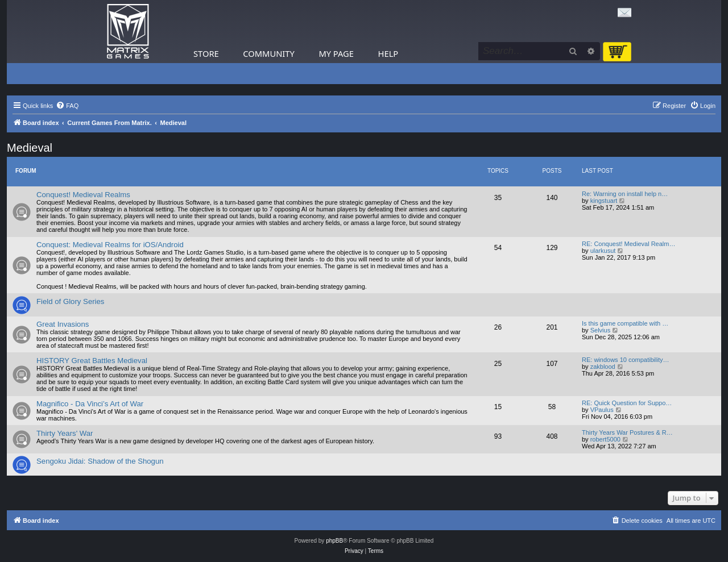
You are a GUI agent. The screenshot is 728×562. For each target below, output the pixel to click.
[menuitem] (67, 106)
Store (206, 53)
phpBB (334, 541)
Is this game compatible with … (625, 323)
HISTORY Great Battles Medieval (92, 361)
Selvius (600, 330)
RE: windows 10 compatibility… (625, 360)
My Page (336, 53)
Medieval (30, 148)
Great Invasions (63, 324)
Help (388, 53)
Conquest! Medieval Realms (83, 195)
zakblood (603, 367)
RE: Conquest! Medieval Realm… (628, 244)
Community (268, 53)
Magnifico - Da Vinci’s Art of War (90, 404)
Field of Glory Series (70, 301)
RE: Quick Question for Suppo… (627, 403)
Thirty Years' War (65, 433)
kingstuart (604, 201)
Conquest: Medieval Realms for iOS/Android (110, 245)
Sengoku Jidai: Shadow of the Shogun (100, 461)
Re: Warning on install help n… (625, 194)
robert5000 (605, 439)
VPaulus (602, 410)
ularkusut (603, 251)
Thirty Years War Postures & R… (627, 432)
